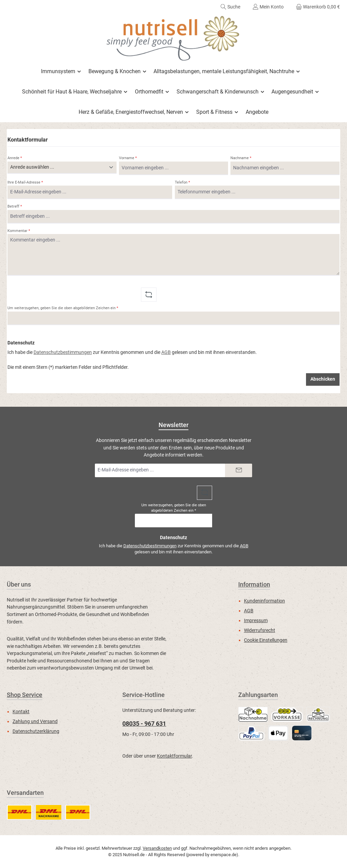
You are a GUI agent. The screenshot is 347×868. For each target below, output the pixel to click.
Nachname (241, 158)
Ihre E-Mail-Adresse (25, 182)
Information (254, 584)
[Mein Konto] (268, 7)
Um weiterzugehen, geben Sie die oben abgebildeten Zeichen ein (63, 308)
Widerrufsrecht (260, 630)
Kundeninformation (264, 601)
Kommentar (19, 231)
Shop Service (25, 695)
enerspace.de (223, 855)
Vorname (128, 158)
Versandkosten (157, 848)
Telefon (182, 182)
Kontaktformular (174, 756)
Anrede (15, 158)
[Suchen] (230, 7)
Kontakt (21, 712)
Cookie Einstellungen (266, 640)
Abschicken (323, 379)
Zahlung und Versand (35, 722)
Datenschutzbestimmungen (63, 352)
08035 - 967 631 (144, 724)
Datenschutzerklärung (36, 731)
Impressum (256, 621)
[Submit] (239, 470)
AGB (166, 352)
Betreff (15, 206)
